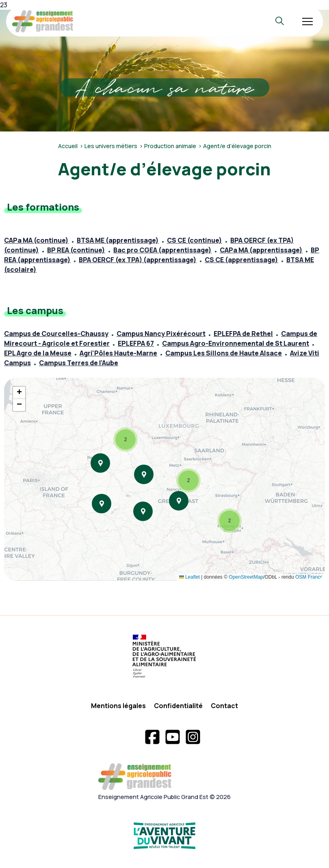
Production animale (170, 146)
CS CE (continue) (195, 240)
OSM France (309, 577)
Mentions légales (118, 706)
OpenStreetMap (246, 577)
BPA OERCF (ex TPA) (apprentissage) (138, 260)
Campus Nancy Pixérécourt (161, 334)
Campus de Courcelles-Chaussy (56, 334)
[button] (126, 439)
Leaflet (189, 577)
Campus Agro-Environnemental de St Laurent (236, 343)
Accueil (68, 146)
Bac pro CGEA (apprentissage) (162, 250)
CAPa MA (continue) (36, 240)
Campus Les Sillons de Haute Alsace (224, 353)
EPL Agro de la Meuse (38, 353)
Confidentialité (178, 706)
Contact (224, 706)
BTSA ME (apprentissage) (118, 240)
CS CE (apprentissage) (241, 260)
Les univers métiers (111, 146)
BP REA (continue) (76, 250)
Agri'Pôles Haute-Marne (118, 353)
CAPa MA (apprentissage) (261, 250)
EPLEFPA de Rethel (243, 334)
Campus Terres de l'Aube (79, 363)
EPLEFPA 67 (136, 343)
